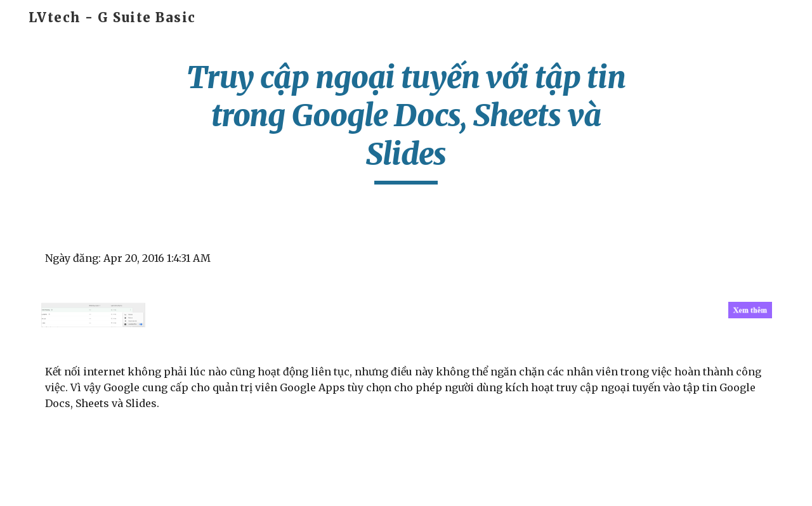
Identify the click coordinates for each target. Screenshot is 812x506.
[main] (406, 121)
